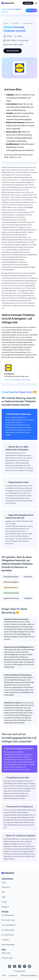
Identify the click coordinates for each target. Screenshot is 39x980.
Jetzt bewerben (31, 10)
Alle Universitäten (8, 945)
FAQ (3, 892)
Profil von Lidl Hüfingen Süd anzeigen (17, 380)
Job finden (28, 3)
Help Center (6, 953)
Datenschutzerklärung (29, 975)
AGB (3, 897)
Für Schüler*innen (8, 920)
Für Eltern (5, 940)
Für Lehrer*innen (8, 935)
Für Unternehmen (8, 930)
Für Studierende (8, 915)
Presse (4, 902)
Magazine (5, 907)
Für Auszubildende (9, 925)
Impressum (6, 887)
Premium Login (7, 958)
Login (4, 882)
